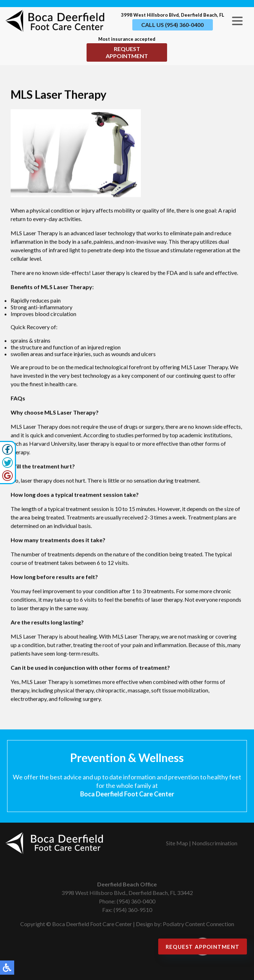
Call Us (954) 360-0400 (172, 25)
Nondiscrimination (215, 843)
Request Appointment (127, 52)
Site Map (177, 843)
